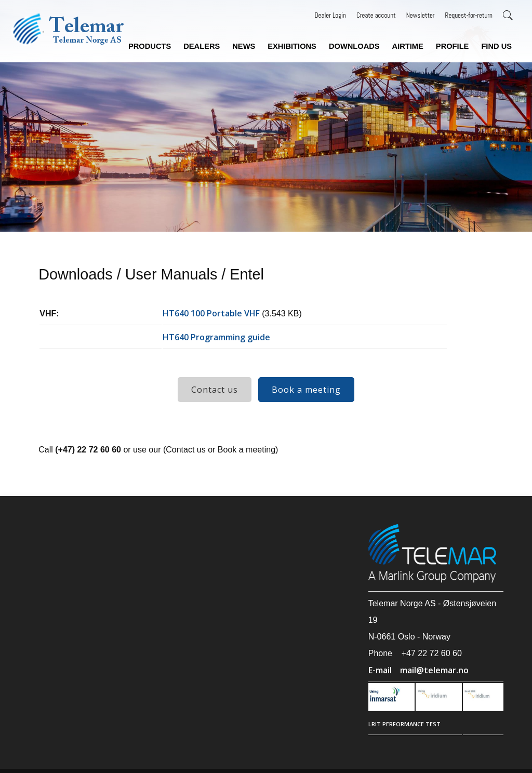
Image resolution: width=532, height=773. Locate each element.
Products (150, 46)
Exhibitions (292, 46)
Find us (496, 46)
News (244, 46)
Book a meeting (306, 390)
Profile (453, 46)
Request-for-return (469, 15)
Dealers (202, 46)
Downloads (354, 46)
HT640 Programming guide (216, 337)
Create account (376, 15)
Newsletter (421, 15)
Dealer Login (330, 15)
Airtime (408, 46)
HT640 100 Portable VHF (211, 313)
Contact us (215, 390)
